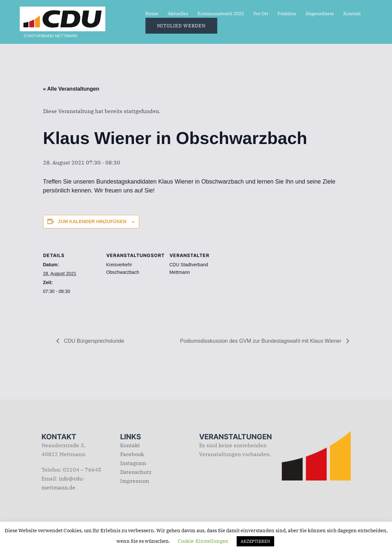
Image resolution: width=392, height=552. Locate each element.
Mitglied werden (181, 26)
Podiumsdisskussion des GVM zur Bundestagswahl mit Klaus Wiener (261, 341)
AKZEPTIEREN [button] (255, 541)
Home (152, 14)
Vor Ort (261, 14)
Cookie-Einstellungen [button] (203, 541)
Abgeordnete (320, 14)
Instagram (133, 463)
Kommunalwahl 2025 (221, 14)
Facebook (132, 454)
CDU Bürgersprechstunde (93, 341)
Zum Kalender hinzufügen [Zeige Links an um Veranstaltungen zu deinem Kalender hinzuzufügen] (92, 221)
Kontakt (352, 14)
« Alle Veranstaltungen (71, 89)
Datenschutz (136, 472)
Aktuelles (178, 14)
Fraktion (287, 14)
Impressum (135, 481)
